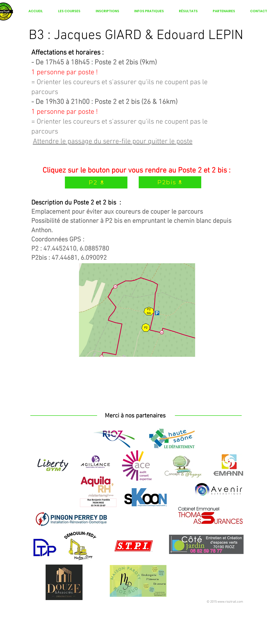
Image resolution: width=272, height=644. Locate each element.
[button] (107, 11)
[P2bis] (170, 182)
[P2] (96, 183)
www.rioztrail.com (230, 602)
